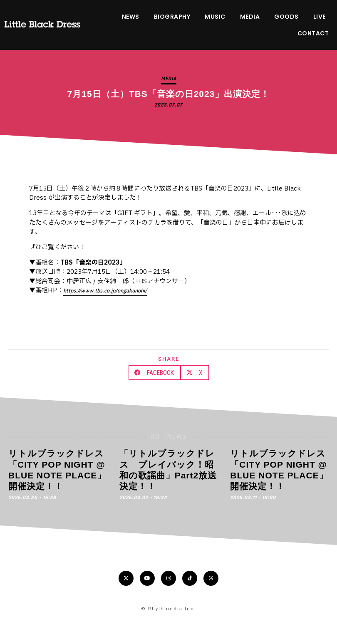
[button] (155, 373)
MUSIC (215, 17)
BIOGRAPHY (172, 17)
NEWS (131, 17)
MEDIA (250, 17)
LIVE (320, 17)
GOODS (286, 17)
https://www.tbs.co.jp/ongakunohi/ (105, 291)
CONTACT (313, 33)
